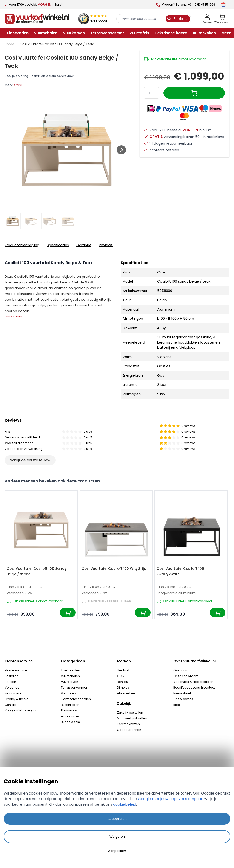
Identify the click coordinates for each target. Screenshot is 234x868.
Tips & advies (183, 699)
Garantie (84, 245)
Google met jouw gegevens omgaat (170, 799)
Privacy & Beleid (17, 699)
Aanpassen (117, 851)
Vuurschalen (70, 676)
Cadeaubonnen (129, 730)
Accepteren (117, 819)
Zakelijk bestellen (130, 713)
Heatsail (123, 670)
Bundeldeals (70, 722)
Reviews (106, 245)
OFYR (121, 676)
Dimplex (123, 687)
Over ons (180, 670)
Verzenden (13, 687)
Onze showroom (186, 676)
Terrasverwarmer (74, 687)
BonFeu (123, 682)
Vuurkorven (70, 682)
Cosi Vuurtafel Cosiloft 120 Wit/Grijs (114, 569)
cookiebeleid (125, 804)
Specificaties (58, 245)
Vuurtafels (68, 693)
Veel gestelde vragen (21, 710)
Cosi (18, 85)
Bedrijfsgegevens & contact (194, 687)
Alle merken (126, 693)
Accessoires (70, 716)
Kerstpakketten (128, 724)
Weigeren (117, 837)
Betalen (10, 682)
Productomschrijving (22, 245)
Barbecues (69, 710)
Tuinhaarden (70, 670)
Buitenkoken (70, 705)
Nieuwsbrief (182, 693)
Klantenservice (16, 670)
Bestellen (11, 676)
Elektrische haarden (76, 699)
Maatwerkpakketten (132, 718)
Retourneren (14, 693)
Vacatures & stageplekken (193, 682)
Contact (11, 705)
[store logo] (37, 19)
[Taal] (225, 5)
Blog (177, 705)
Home (9, 44)
